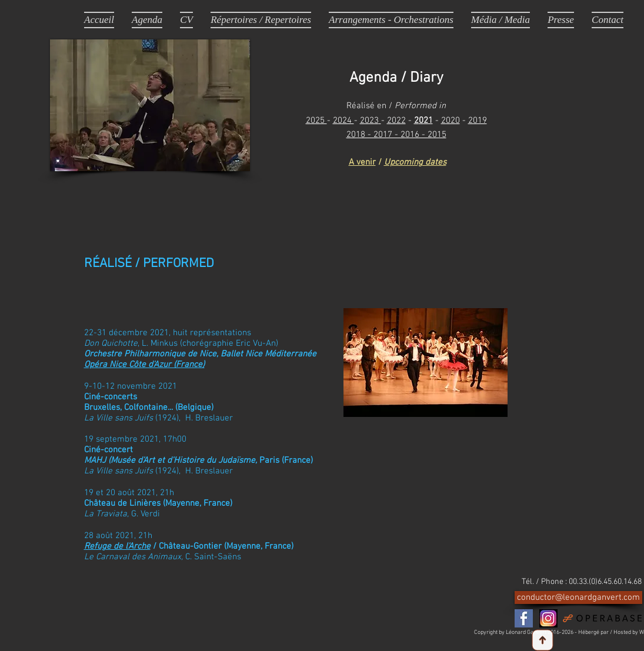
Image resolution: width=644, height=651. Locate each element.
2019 (478, 121)
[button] (500, 20)
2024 (343, 121)
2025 (316, 121)
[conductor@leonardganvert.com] (578, 597)
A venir (362, 162)
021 (426, 121)
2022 (396, 121)
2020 (451, 121)
